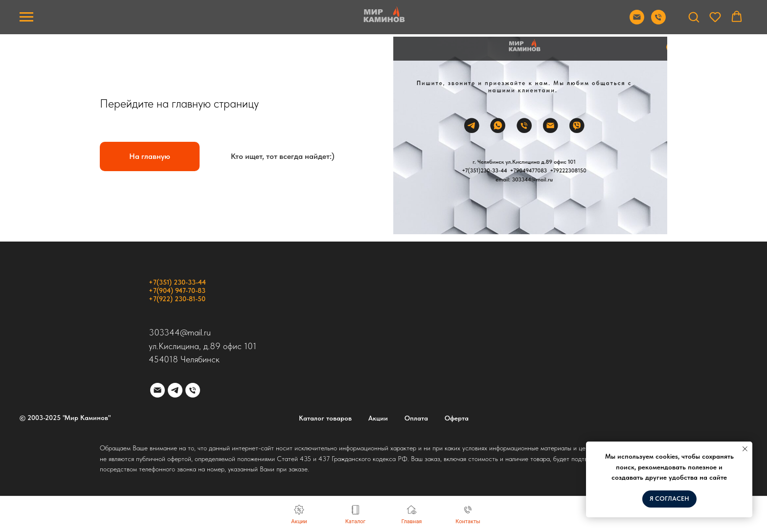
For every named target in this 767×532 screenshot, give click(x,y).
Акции (378, 418)
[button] (694, 17)
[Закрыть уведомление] (745, 449)
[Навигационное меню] (26, 17)
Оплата (416, 418)
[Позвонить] (658, 22)
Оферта (457, 418)
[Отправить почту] (637, 22)
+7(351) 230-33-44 (177, 282)
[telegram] (175, 390)
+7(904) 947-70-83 (177, 290)
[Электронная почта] (158, 390)
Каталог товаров (325, 418)
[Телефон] (193, 390)
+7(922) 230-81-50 (177, 299)
